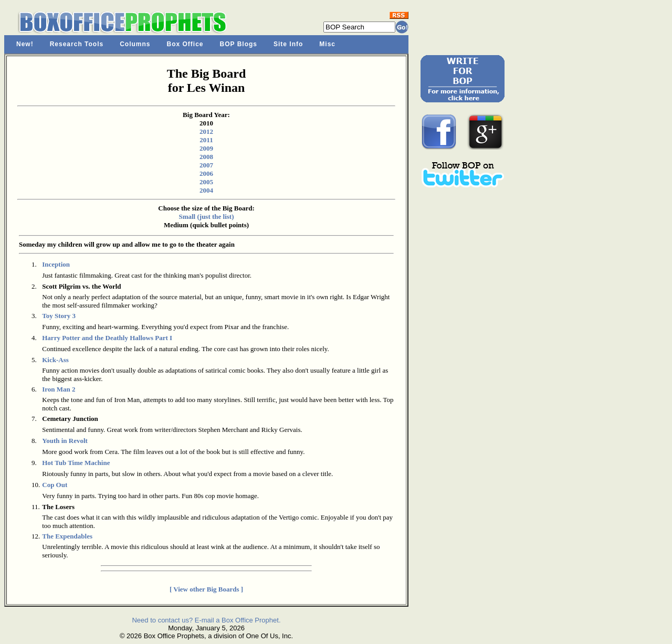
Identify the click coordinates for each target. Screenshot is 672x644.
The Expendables (67, 536)
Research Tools (77, 44)
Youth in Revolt (65, 441)
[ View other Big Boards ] (206, 589)
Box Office (185, 44)
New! (25, 44)
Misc (327, 44)
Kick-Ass (55, 360)
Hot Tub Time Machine (76, 463)
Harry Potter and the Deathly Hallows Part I (107, 338)
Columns (135, 44)
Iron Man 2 (59, 389)
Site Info (288, 44)
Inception (56, 264)
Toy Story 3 (59, 316)
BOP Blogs (239, 44)
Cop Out (55, 485)
